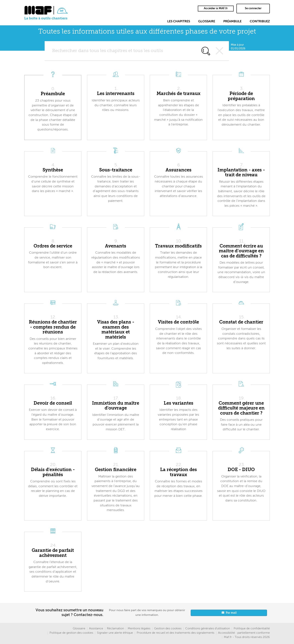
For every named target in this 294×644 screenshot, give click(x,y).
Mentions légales (139, 629)
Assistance (96, 629)
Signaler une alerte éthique (115, 633)
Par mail (231, 613)
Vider (220, 51)
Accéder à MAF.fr (216, 8)
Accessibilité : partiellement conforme (244, 633)
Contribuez (260, 21)
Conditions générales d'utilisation (208, 629)
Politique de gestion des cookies (71, 633)
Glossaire (207, 21)
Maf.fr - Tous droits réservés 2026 (247, 637)
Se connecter (253, 8)
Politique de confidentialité (252, 629)
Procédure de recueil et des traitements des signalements (175, 633)
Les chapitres (179, 21)
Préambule (232, 21)
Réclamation (115, 629)
